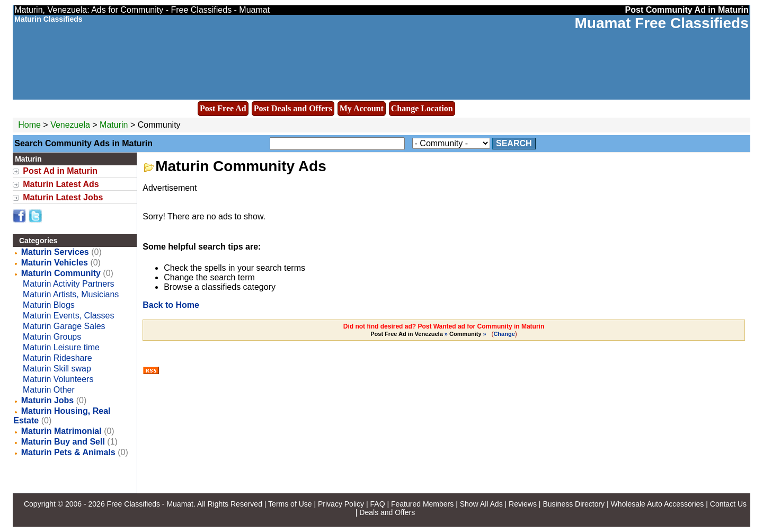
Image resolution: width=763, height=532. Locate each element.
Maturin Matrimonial (61, 431)
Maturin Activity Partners (69, 284)
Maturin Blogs (49, 305)
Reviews (523, 504)
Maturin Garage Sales (64, 326)
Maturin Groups (52, 337)
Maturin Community (61, 273)
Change (504, 334)
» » (429, 334)
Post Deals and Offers (293, 108)
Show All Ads (481, 504)
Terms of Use (290, 504)
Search (514, 143)
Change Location (422, 108)
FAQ (378, 504)
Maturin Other (49, 390)
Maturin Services (55, 252)
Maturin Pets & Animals (68, 452)
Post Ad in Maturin (60, 171)
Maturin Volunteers (58, 379)
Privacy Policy (341, 504)
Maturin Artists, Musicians (71, 294)
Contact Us (728, 504)
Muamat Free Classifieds (661, 23)
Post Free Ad (223, 108)
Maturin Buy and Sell (63, 442)
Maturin (115, 125)
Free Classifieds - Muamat (150, 504)
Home (29, 125)
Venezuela (70, 125)
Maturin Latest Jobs (63, 197)
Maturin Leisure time (61, 347)
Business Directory (574, 504)
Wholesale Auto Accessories (658, 504)
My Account (362, 108)
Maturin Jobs (48, 400)
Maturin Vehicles (55, 263)
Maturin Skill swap (57, 369)
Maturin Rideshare (57, 358)
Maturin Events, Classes (69, 316)
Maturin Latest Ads (61, 184)
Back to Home (171, 305)
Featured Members (422, 504)
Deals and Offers (387, 512)
